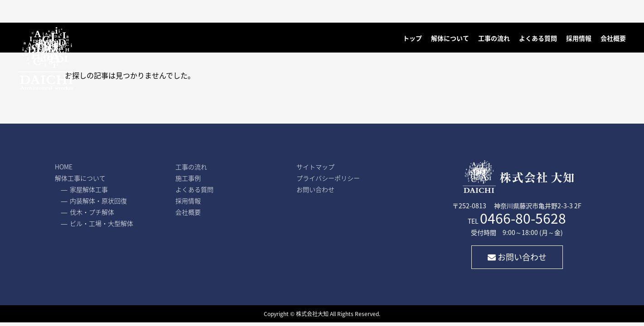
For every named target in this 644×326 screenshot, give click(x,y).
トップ (412, 38)
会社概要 (613, 38)
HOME (64, 167)
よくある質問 (538, 38)
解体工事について (80, 178)
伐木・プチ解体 (92, 212)
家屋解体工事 (89, 189)
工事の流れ (494, 38)
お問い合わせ (517, 257)
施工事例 (188, 178)
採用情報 (579, 38)
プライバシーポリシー (328, 178)
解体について (450, 38)
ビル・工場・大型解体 (102, 223)
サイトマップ (315, 167)
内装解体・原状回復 (98, 201)
